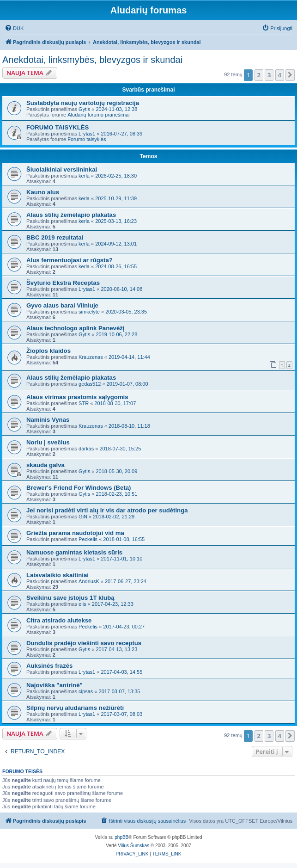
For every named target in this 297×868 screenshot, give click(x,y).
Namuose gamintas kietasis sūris (74, 552)
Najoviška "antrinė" (55, 685)
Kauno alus (43, 192)
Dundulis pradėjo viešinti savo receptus (84, 643)
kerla (84, 176)
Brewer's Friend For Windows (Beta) (79, 488)
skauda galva (45, 465)
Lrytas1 (87, 134)
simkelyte (89, 312)
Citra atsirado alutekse (59, 620)
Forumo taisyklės (87, 139)
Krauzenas (91, 357)
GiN (83, 517)
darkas (86, 449)
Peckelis (88, 539)
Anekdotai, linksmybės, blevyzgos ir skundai (92, 60)
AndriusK (89, 581)
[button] (290, 75)
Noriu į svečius (48, 442)
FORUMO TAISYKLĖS (58, 127)
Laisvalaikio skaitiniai (58, 575)
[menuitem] (14, 28)
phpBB (121, 837)
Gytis (84, 109)
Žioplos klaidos (48, 351)
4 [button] (280, 75)
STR (84, 403)
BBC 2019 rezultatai (55, 237)
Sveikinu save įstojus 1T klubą (70, 598)
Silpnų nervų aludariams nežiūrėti (75, 708)
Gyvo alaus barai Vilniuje (62, 305)
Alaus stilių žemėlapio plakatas (71, 215)
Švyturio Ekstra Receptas (63, 283)
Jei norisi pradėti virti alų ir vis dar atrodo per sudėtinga (107, 510)
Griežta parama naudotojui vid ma (75, 533)
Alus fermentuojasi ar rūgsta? (70, 260)
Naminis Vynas (48, 420)
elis (82, 604)
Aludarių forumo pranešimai (99, 115)
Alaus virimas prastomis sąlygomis (77, 397)
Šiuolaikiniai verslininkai (62, 169)
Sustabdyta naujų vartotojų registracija (83, 103)
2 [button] (259, 75)
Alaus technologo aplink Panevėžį (76, 328)
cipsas (86, 691)
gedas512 (90, 384)
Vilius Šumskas (133, 846)
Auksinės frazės (49, 666)
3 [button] (269, 75)
